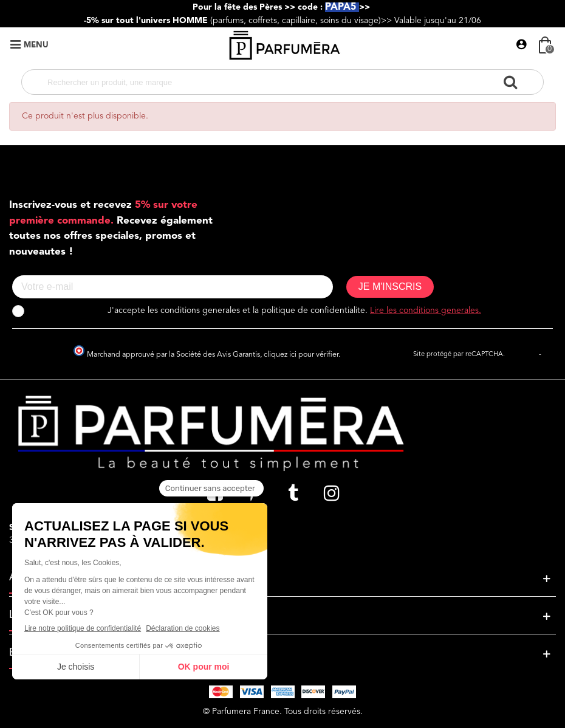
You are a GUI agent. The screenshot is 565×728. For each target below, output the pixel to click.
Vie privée (522, 355)
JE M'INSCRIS (390, 287)
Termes (554, 355)
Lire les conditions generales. (426, 311)
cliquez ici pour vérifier (301, 355)
